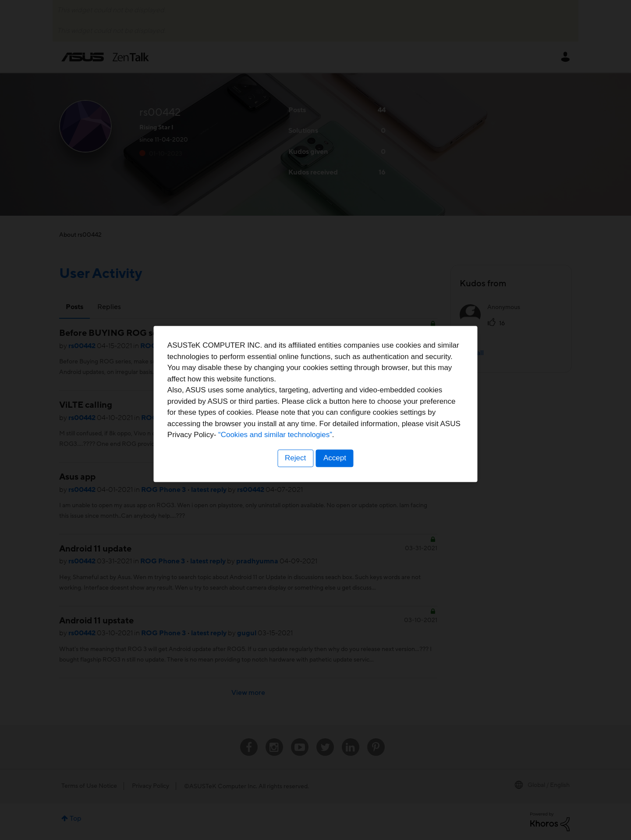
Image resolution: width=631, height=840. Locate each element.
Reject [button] (295, 475)
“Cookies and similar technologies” (342, 451)
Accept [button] (335, 475)
